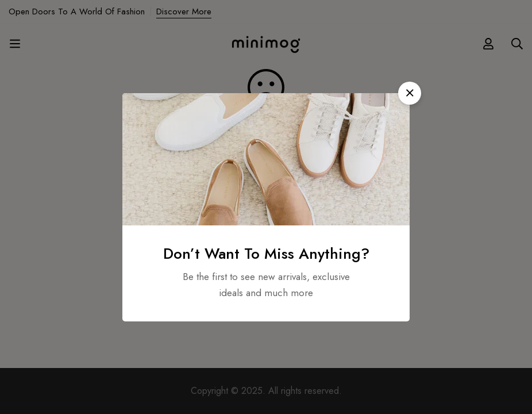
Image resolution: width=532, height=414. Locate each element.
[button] (410, 93)
